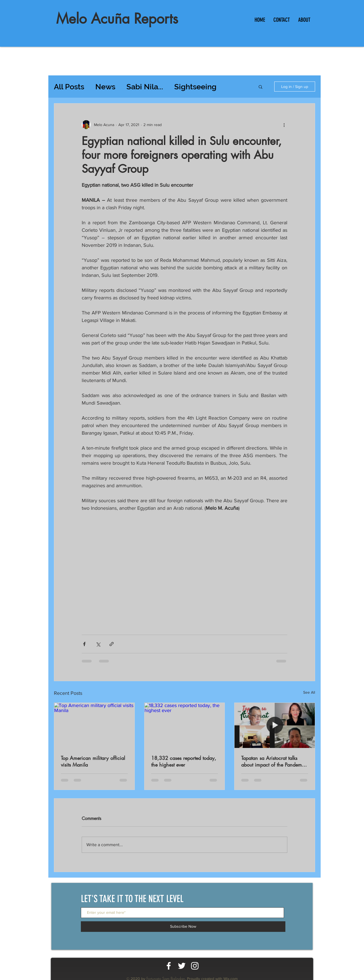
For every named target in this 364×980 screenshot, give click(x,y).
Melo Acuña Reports (117, 19)
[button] (260, 87)
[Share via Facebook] (84, 644)
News (105, 87)
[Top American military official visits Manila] (94, 725)
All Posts (69, 87)
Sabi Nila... (145, 87)
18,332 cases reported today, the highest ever (184, 761)
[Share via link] (112, 644)
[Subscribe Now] (183, 927)
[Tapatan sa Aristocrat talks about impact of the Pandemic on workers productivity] (275, 725)
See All (309, 692)
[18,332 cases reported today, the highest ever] (185, 725)
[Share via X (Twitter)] (98, 644)
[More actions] (284, 125)
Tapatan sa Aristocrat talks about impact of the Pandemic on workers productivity (273, 761)
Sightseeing (195, 87)
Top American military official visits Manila (93, 761)
